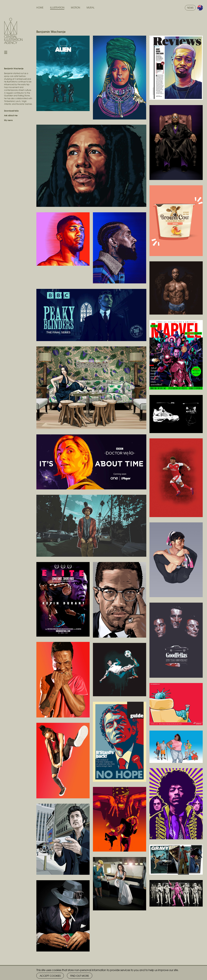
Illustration (57, 8)
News (190, 8)
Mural (91, 8)
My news (8, 120)
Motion (75, 8)
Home (40, 8)
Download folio (11, 111)
